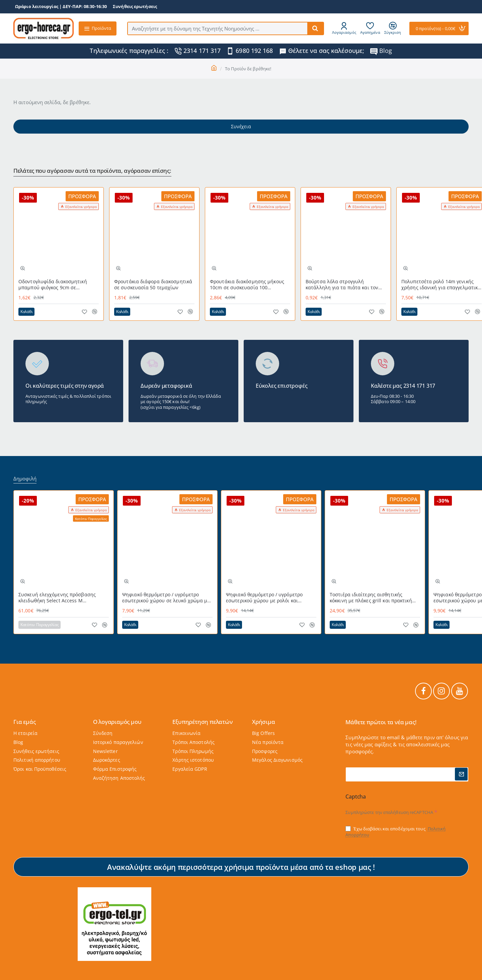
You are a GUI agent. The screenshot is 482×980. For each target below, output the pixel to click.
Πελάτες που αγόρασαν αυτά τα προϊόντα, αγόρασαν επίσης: (92, 171)
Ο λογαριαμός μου (117, 722)
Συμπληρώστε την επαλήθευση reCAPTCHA (389, 812)
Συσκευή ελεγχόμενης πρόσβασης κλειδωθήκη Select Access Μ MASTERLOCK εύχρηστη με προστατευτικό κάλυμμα (57, 598)
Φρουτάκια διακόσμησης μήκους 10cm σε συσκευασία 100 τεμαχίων (247, 285)
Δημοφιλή (25, 479)
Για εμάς (24, 722)
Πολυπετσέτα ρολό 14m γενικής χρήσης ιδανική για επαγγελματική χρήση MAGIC (441, 285)
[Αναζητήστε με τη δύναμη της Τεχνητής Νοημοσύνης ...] (315, 28)
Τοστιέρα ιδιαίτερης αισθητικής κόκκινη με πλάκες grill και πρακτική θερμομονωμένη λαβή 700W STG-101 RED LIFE (372, 598)
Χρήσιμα (264, 722)
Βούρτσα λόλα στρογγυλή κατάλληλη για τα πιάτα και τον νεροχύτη (342, 285)
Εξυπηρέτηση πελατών (202, 722)
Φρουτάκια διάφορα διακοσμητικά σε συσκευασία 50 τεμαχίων (153, 285)
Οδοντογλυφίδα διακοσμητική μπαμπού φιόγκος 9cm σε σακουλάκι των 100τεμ (53, 285)
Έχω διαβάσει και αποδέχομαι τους (395, 832)
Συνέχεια (241, 126)
